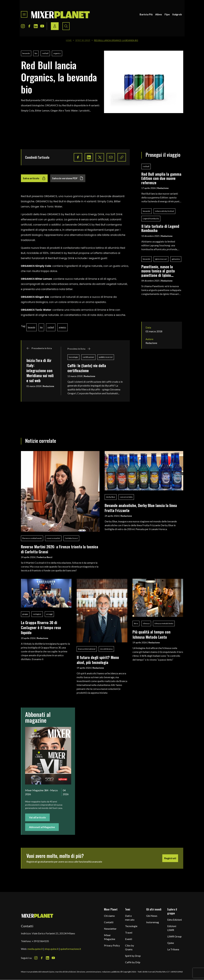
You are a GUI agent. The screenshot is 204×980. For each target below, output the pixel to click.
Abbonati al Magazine (42, 827)
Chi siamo (109, 916)
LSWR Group (174, 936)
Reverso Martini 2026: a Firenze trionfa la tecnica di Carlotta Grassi (59, 549)
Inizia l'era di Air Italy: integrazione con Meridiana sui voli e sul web (40, 370)
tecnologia (73, 357)
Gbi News (152, 916)
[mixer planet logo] (37, 916)
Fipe (167, 14)
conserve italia (126, 497)
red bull (45, 53)
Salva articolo (34, 178)
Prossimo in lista (79, 349)
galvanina (176, 259)
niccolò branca (106, 649)
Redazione (48, 386)
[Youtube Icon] (42, 26)
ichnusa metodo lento (164, 623)
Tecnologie (131, 926)
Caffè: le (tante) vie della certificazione (87, 368)
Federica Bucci (45, 557)
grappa (25, 614)
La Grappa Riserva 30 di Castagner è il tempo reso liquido (41, 627)
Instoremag (153, 922)
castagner (37, 614)
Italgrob (177, 14)
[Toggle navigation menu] (24, 14)
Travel (129, 932)
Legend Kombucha (151, 219)
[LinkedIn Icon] (36, 26)
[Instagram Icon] (23, 26)
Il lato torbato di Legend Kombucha (160, 228)
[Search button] (66, 26)
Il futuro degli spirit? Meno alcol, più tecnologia (98, 660)
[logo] (61, 14)
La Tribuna (173, 949)
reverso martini (53, 538)
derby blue (111, 497)
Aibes (159, 14)
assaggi (49, 614)
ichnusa (146, 623)
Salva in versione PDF (68, 178)
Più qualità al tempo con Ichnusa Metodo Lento (152, 634)
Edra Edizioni (175, 920)
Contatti (109, 922)
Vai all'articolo (37, 817)
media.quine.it (35, 949)
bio (36, 53)
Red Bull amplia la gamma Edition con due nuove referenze (161, 178)
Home (69, 40)
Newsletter (110, 929)
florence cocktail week (32, 538)
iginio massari (161, 259)
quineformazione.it (71, 949)
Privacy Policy (112, 945)
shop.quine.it (52, 949)
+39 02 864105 (40, 941)
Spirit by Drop (83, 40)
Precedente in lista (39, 348)
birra (136, 623)
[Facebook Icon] (29, 26)
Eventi (129, 939)
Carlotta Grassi (71, 538)
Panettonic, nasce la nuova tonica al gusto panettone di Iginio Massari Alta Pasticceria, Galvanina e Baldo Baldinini (161, 271)
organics (57, 53)
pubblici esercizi (106, 357)
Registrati (170, 858)
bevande (26, 53)
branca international (87, 649)
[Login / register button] (55, 26)
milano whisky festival (164, 211)
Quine (171, 943)
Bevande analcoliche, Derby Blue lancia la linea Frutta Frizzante (141, 508)
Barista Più (146, 14)
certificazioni (88, 357)
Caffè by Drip (133, 962)
